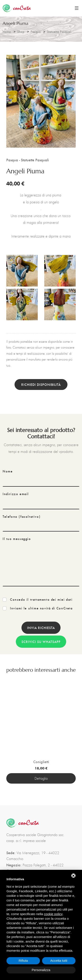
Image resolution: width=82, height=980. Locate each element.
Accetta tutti (59, 961)
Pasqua (36, 31)
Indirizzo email (16, 494)
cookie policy (53, 914)
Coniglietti (41, 762)
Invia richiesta (41, 628)
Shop (21, 31)
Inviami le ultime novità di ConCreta (41, 608)
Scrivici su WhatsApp (41, 642)
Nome (8, 471)
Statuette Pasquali (59, 31)
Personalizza (41, 970)
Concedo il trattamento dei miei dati (41, 599)
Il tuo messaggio (17, 539)
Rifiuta (23, 961)
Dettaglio (41, 778)
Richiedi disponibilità (41, 384)
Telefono (21, 516)
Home (7, 31)
